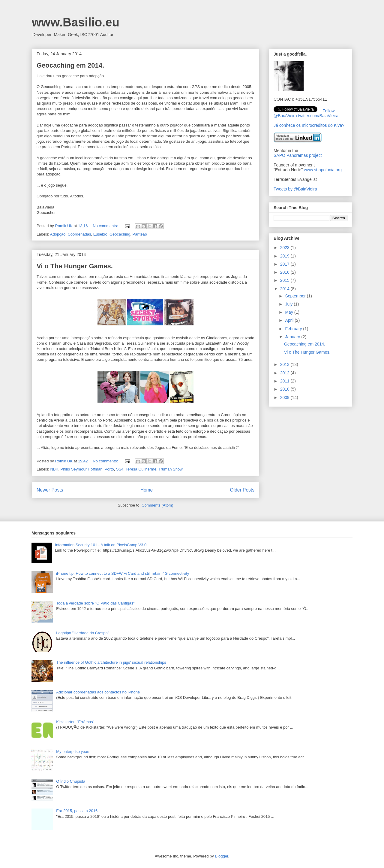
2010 (285, 389)
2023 (285, 248)
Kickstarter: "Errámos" (75, 722)
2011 (285, 381)
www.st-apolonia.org (323, 170)
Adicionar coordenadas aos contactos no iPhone (98, 692)
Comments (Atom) (157, 505)
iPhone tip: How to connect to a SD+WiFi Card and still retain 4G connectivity (123, 573)
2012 (285, 373)
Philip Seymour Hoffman (82, 469)
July (289, 304)
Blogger (221, 856)
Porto (109, 469)
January (293, 337)
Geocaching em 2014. (70, 65)
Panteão (140, 234)
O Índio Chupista (71, 781)
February (294, 329)
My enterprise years (73, 752)
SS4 (120, 469)
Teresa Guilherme (141, 469)
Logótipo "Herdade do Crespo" (82, 633)
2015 (285, 280)
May (289, 312)
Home (147, 490)
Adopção (58, 234)
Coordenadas (79, 234)
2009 (285, 397)
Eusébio (100, 234)
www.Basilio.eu (76, 22)
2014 (285, 289)
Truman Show (170, 469)
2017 (285, 264)
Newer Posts (50, 490)
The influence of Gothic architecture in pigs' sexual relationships (111, 662)
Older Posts (242, 490)
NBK (54, 469)
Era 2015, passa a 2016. (77, 811)
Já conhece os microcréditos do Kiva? (309, 125)
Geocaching (120, 234)
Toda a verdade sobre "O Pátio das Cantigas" (95, 603)
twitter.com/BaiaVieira (318, 116)
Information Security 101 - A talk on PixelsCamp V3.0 (101, 545)
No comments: (106, 226)
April (290, 320)
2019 (285, 256)
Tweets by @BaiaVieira (295, 189)
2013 (285, 364)
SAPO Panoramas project (298, 155)
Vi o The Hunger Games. (75, 266)
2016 (285, 272)
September (296, 296)
